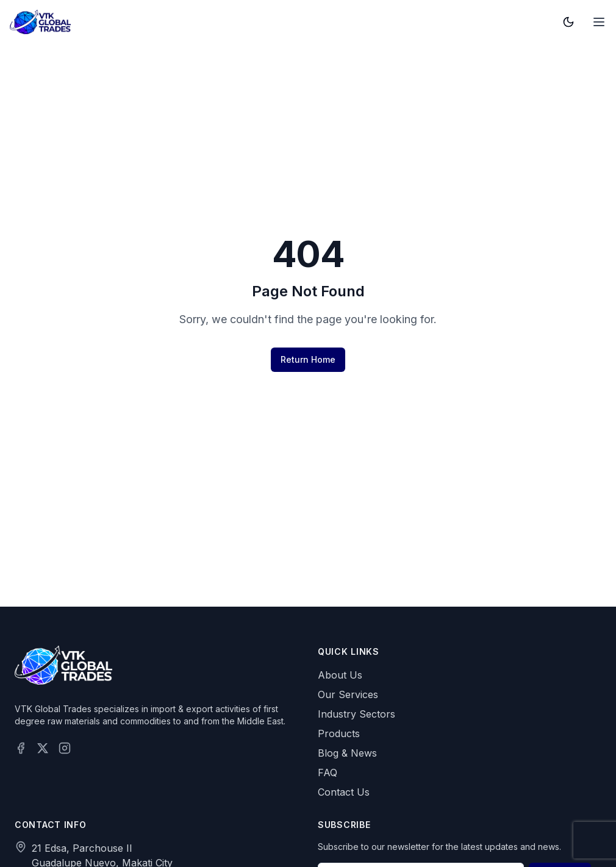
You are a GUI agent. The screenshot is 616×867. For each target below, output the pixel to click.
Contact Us (344, 792)
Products (339, 733)
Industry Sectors (356, 714)
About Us (340, 675)
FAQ (328, 772)
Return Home (308, 359)
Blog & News (347, 753)
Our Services (348, 694)
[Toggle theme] (568, 22)
